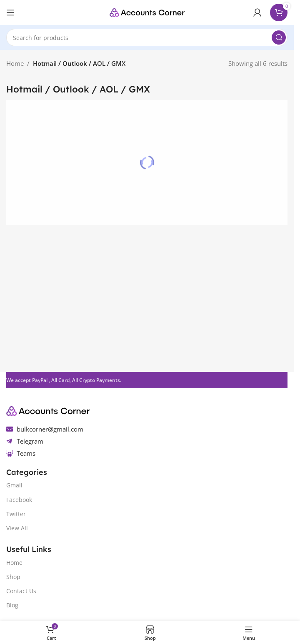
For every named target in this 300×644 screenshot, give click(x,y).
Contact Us (21, 591)
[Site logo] (147, 12)
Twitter (16, 514)
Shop (13, 577)
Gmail (14, 485)
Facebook (19, 500)
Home (15, 63)
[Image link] (48, 410)
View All (17, 528)
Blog (12, 605)
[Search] (147, 37)
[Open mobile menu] (10, 12)
